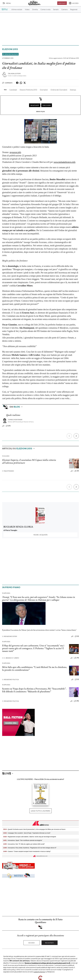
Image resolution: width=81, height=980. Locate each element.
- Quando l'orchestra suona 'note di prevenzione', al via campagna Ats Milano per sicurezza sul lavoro (34, 829)
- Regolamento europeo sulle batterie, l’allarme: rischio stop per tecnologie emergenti (30, 837)
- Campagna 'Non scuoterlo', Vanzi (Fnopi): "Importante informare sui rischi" (27, 833)
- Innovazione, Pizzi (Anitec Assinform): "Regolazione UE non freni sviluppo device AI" (30, 848)
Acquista (40, 535)
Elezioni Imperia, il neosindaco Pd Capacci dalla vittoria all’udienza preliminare (29, 461)
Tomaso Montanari (15, 420)
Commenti (7, 83)
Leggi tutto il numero (40, 811)
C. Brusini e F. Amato (11, 658)
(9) (77, 679)
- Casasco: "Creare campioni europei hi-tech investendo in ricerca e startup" (27, 851)
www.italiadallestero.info (64, 162)
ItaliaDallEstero (14, 74)
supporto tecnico (39, 972)
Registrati (49, 943)
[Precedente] (69, 436)
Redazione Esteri (10, 636)
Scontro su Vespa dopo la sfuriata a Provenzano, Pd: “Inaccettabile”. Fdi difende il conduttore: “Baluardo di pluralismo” (34, 690)
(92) (76, 701)
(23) (8, 426)
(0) (77, 636)
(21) (77, 471)
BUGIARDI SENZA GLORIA (18, 527)
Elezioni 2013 (10, 49)
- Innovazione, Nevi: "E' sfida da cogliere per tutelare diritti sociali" (24, 844)
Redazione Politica (10, 680)
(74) (77, 658)
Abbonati (62, 3)
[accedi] (74, 3)
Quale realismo (13, 415)
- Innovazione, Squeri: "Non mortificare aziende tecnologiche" (23, 840)
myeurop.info (15, 152)
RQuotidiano (8, 471)
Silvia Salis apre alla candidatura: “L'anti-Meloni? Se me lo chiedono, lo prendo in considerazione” (35, 668)
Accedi (31, 943)
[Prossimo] (76, 436)
